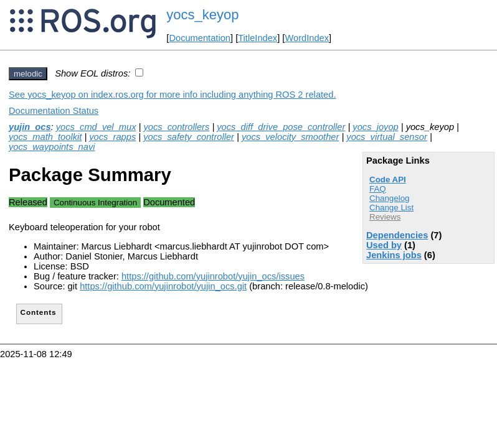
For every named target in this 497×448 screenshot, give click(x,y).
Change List (391, 208)
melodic (28, 74)
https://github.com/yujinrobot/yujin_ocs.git (163, 286)
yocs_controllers (176, 127)
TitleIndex (258, 38)
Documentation (200, 38)
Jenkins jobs (394, 255)
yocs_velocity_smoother (290, 137)
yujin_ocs (30, 127)
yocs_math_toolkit (45, 137)
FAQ (378, 189)
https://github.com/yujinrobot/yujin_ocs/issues (213, 276)
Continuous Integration (95, 203)
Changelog (389, 198)
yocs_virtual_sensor (387, 137)
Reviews (385, 217)
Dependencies (397, 235)
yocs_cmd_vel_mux (96, 127)
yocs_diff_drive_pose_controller (281, 127)
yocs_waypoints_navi (52, 147)
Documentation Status (54, 111)
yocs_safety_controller (189, 137)
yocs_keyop (202, 15)
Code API (388, 180)
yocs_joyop (375, 127)
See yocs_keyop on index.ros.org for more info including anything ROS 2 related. (172, 95)
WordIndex (307, 38)
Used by (384, 245)
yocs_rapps (112, 137)
